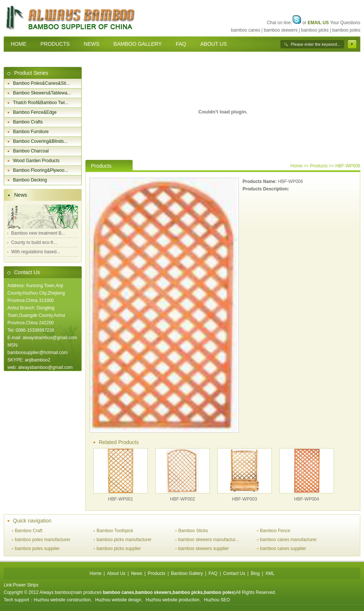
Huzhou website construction (62, 600)
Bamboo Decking (30, 180)
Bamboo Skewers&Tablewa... (42, 93)
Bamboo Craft (29, 531)
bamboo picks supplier (119, 549)
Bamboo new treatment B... (38, 233)
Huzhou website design (118, 600)
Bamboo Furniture (31, 132)
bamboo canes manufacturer (288, 540)
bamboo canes (246, 30)
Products (157, 573)
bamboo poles (346, 30)
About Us (116, 573)
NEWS (92, 44)
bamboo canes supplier (283, 549)
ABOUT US (213, 44)
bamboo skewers (281, 30)
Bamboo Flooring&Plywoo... (40, 170)
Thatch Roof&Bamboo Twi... (41, 103)
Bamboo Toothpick (115, 531)
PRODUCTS (55, 44)
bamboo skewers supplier (204, 549)
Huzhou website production (173, 600)
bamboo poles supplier (37, 549)
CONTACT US (27, 59)
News (21, 195)
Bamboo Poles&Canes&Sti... (41, 83)
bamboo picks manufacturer (124, 540)
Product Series (31, 73)
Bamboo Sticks (193, 531)
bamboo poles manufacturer (43, 540)
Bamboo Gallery (187, 573)
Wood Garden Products (36, 161)
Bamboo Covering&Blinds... (40, 141)
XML (270, 573)
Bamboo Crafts (28, 122)
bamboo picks (315, 30)
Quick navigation (32, 521)
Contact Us (27, 272)
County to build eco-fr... (34, 242)
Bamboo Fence (275, 531)
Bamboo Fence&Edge (35, 112)
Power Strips (26, 585)
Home (296, 166)
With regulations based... (36, 252)
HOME (19, 44)
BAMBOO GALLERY (138, 44)
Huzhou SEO (217, 600)
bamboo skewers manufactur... (209, 540)
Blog (255, 573)
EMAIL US (318, 23)
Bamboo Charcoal (31, 151)
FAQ (181, 44)
